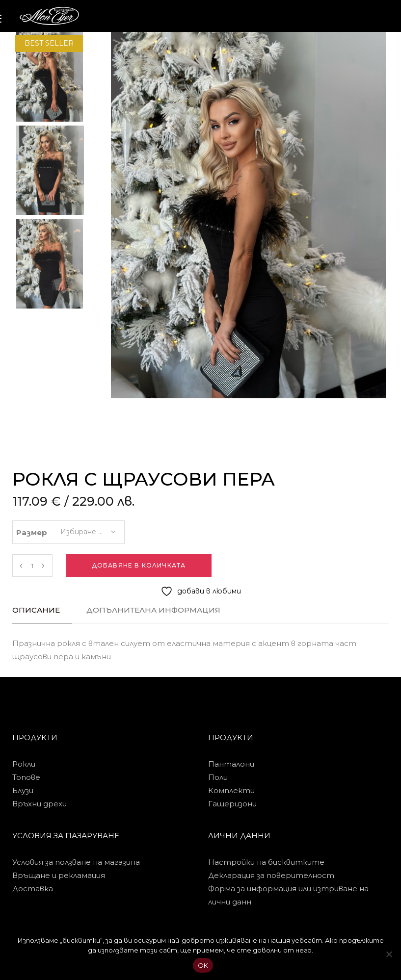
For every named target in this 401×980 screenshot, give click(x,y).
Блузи (23, 790)
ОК (203, 965)
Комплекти (231, 790)
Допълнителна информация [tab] (153, 610)
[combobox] (87, 529)
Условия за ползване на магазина (76, 862)
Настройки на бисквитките (266, 862)
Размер (32, 532)
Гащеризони (232, 804)
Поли (218, 777)
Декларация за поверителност (271, 875)
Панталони (231, 764)
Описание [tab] (36, 610)
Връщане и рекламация (59, 875)
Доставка (33, 889)
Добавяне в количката (139, 565)
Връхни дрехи (40, 804)
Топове (26, 777)
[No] (389, 954)
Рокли (24, 764)
